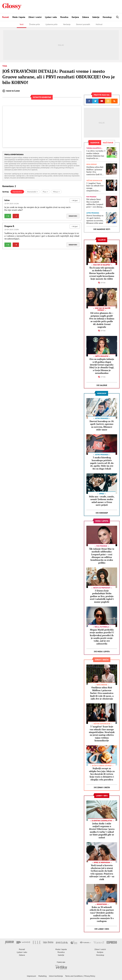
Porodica (64, 17)
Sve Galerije (102, 385)
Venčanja (67, 24)
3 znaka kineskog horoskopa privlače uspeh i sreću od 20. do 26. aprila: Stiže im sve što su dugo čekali (102, 463)
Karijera (75, 17)
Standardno (17, 192)
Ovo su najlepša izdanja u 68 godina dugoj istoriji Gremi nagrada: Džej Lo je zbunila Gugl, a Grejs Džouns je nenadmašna (102, 366)
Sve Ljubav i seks (102, 929)
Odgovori (73, 216)
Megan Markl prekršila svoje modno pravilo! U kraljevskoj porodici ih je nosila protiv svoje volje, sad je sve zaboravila (102, 637)
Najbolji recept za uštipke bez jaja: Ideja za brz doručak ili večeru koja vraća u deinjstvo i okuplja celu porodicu (102, 774)
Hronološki (32, 192)
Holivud (99, 24)
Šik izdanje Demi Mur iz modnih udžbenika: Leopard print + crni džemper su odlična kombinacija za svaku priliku (95, 203)
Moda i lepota (19, 17)
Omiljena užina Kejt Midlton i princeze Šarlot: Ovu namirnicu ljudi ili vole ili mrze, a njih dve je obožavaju (95, 171)
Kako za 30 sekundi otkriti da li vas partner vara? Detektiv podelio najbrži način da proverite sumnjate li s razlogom (102, 914)
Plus (45, 192)
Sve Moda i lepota (102, 652)
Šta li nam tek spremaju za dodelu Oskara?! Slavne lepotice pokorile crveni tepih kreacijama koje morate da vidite (102, 273)
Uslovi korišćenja (56, 976)
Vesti (22, 24)
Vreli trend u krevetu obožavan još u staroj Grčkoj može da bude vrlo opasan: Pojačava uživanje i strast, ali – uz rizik (102, 872)
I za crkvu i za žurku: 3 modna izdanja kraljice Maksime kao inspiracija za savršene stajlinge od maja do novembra (96, 155)
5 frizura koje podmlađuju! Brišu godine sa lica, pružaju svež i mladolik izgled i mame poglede (102, 596)
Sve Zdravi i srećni (102, 787)
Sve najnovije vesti (102, 229)
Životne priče (34, 24)
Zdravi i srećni (35, 17)
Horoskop (107, 17)
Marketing (42, 976)
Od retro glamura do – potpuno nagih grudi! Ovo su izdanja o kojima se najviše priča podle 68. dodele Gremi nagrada (102, 320)
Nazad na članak (11, 91)
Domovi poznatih (83, 24)
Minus (56, 192)
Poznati (6, 17)
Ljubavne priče (51, 24)
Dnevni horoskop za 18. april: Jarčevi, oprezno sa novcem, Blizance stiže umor (95, 219)
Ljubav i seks (51, 17)
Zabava (86, 17)
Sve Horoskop (102, 513)
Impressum (31, 976)
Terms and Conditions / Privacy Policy (80, 976)
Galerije (96, 17)
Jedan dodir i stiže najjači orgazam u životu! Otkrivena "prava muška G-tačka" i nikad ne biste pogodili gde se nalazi (102, 830)
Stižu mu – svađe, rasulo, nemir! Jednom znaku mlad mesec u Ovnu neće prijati (102, 501)
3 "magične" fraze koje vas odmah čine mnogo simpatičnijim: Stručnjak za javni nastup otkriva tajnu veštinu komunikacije (95, 187)
